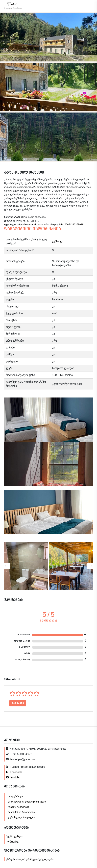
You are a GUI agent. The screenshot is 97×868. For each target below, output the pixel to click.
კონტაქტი (13, 842)
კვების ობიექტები (19, 807)
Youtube (13, 777)
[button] (6, 566)
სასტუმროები (16, 797)
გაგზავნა (18, 703)
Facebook (14, 772)
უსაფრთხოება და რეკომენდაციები (30, 859)
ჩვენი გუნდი (14, 836)
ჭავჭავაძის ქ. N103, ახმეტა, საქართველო (36, 749)
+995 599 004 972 (19, 754)
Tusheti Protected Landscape (26, 767)
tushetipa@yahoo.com (21, 759)
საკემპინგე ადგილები (21, 812)
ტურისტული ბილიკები (21, 817)
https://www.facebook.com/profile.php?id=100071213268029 (50, 225)
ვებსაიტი (58, 241)
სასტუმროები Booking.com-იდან (27, 802)
